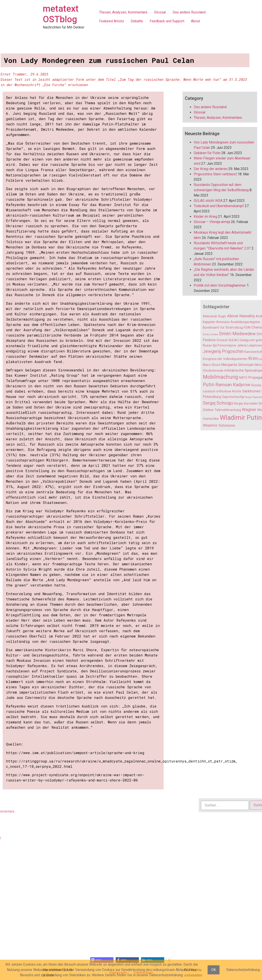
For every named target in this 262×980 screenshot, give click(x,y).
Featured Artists (112, 21)
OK (214, 970)
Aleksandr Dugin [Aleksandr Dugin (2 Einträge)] (245, 316)
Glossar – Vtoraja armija (220, 222)
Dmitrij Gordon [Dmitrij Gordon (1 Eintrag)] (241, 334)
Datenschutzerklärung (243, 970)
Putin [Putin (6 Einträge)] (239, 384)
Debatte (137, 21)
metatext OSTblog (61, 14)
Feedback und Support (167, 21)
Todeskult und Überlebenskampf (227, 206)
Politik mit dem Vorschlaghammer (228, 285)
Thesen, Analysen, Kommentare (123, 12)
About (195, 21)
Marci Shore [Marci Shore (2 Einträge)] (242, 365)
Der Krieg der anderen (219, 169)
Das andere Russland (189, 12)
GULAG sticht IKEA (216, 201)
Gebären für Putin (215, 153)
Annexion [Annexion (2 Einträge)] (254, 322)
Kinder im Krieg (214, 217)
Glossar (160, 12)
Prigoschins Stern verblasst (223, 174)
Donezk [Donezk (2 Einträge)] (253, 340)
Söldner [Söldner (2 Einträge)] (239, 410)
